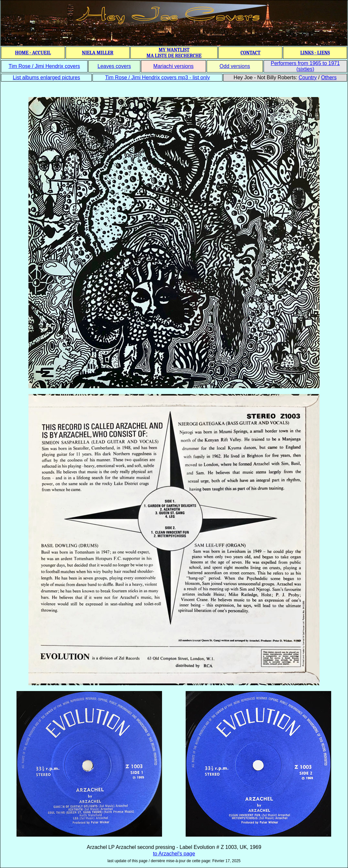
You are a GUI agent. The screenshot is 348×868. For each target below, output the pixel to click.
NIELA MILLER (98, 53)
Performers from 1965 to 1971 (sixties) (305, 66)
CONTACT (250, 53)
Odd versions (235, 66)
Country (308, 77)
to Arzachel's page (174, 854)
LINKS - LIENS (315, 53)
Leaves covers (114, 66)
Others (329, 77)
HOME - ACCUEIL (33, 53)
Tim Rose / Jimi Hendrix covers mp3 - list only (158, 77)
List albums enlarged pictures (46, 77)
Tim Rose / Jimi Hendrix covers (44, 66)
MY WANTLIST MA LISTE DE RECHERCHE (174, 53)
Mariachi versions (173, 66)
